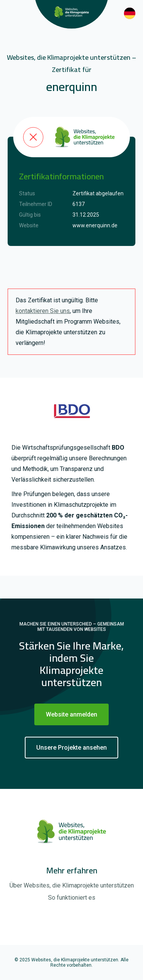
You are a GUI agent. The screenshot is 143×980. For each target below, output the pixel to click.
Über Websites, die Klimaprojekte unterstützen (72, 885)
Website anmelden (71, 714)
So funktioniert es (72, 898)
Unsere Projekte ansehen (71, 748)
